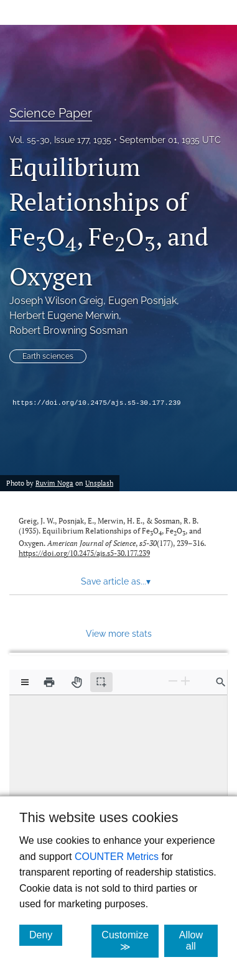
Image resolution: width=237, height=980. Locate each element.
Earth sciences (48, 356)
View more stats (119, 633)
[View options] (25, 682)
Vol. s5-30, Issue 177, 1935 (60, 140)
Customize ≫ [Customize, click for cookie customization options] (130, 941)
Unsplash (99, 483)
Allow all (198, 941)
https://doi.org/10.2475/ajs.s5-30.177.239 (97, 403)
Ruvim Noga (54, 483)
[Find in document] (221, 682)
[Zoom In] (185, 681)
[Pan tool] (77, 682)
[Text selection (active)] (101, 682)
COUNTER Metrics (117, 857)
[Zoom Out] (173, 681)
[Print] (49, 682)
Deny (46, 935)
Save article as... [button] (116, 581)
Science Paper (51, 113)
